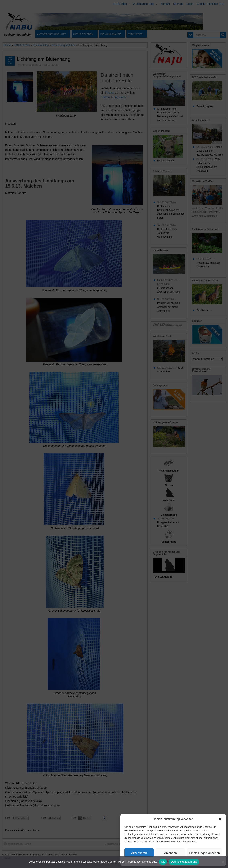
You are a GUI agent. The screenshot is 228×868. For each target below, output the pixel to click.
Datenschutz (182, 861)
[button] (220, 819)
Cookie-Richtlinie (165, 861)
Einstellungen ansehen (204, 853)
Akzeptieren (139, 853)
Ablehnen (170, 853)
